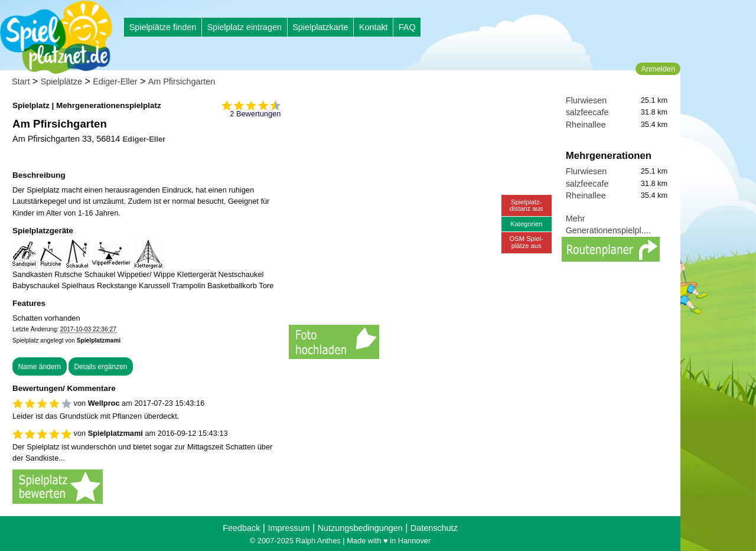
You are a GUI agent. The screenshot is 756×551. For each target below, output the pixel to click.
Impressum (289, 528)
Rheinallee (586, 125)
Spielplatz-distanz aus (527, 205)
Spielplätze (61, 81)
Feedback (241, 528)
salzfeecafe (587, 112)
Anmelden (658, 69)
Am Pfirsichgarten (182, 81)
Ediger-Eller (115, 81)
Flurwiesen (586, 100)
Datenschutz (434, 528)
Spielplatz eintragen (244, 27)
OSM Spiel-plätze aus (527, 242)
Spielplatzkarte (320, 27)
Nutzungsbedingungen (360, 528)
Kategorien (526, 224)
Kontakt (374, 27)
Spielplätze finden (163, 27)
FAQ (407, 27)
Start (21, 81)
